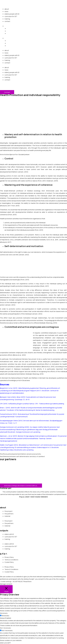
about (7, 9)
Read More (28, 581)
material (7, 516)
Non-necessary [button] (5, 628)
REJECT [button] (21, 581)
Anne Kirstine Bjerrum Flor (9, 154)
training (7, 19)
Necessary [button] (4, 613)
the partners (9, 514)
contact (7, 21)
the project (8, 511)
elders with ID (9, 534)
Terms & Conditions (11, 560)
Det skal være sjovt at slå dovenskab (36, 421)
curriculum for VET (11, 16)
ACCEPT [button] (16, 581)
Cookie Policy (9, 562)
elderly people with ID (12, 14)
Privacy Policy (9, 557)
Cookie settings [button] (6, 581)
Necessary (5, 616)
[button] (5, 26)
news (6, 11)
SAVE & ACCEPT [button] (5, 643)
